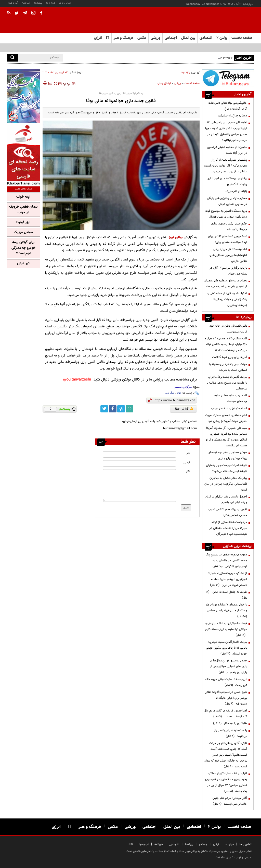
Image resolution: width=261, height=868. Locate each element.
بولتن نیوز (176, 237)
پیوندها (38, 3)
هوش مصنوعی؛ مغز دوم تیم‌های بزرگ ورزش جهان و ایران (227, 455)
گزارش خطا (184, 409)
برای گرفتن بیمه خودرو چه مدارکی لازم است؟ (23, 248)
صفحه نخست (242, 38)
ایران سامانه (224, 858)
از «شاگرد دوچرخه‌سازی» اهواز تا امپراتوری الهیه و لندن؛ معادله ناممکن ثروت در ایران (227, 579)
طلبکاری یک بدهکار (230, 723)
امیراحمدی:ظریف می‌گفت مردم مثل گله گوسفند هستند (225, 714)
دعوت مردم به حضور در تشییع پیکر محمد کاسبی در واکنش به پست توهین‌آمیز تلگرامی (226, 561)
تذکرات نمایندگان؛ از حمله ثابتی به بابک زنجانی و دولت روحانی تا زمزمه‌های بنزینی (227, 299)
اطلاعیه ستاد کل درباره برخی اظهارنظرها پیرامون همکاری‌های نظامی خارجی (228, 255)
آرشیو (216, 844)
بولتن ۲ (222, 38)
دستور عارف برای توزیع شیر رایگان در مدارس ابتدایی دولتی (227, 201)
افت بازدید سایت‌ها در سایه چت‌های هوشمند (231, 399)
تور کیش (23, 264)
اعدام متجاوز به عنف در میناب (229, 408)
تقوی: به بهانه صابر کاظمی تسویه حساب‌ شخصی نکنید (227, 512)
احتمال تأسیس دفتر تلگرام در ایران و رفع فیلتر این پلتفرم (226, 500)
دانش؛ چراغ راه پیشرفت (232, 116)
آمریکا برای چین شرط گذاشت (230, 357)
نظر (188, 472)
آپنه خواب (23, 197)
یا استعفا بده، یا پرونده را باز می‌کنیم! (231, 733)
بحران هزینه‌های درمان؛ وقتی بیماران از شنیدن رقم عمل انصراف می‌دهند (225, 284)
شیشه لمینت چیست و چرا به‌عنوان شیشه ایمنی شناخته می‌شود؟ (226, 468)
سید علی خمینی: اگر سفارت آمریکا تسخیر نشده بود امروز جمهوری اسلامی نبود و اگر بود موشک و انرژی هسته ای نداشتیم (226, 437)
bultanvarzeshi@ (77, 380)
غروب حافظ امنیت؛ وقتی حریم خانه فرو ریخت (226, 682)
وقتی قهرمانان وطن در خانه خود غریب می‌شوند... (228, 329)
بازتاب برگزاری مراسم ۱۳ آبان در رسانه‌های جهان (228, 271)
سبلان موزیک (23, 232)
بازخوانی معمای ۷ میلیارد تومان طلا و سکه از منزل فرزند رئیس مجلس (226, 611)
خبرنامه (26, 3)
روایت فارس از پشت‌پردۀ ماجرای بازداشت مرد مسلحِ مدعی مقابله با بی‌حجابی (227, 383)
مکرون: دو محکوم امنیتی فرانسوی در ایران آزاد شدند (227, 150)
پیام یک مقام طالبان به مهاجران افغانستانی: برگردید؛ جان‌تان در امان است (226, 484)
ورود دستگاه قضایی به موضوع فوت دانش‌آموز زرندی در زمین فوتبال (226, 214)
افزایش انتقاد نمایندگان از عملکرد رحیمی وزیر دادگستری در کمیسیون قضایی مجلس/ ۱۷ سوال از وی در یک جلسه (226, 782)
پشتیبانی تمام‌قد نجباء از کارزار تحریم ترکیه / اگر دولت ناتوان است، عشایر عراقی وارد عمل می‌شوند (225, 166)
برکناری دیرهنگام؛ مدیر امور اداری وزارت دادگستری (227, 181)
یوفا (179, 393)
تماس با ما (65, 3)
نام (188, 454)
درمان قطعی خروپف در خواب (23, 210)
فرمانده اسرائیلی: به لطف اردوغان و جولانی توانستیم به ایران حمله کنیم (226, 629)
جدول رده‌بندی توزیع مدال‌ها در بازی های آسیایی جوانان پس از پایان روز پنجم (228, 667)
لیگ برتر (169, 393)
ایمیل (187, 463)
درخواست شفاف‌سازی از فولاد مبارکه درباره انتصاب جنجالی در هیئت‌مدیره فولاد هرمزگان (228, 528)
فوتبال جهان (164, 83)
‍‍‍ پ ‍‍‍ (67, 84)
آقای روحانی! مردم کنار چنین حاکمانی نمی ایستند (230, 801)
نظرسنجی (174, 844)
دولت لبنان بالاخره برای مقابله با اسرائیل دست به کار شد (228, 367)
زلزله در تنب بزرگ (236, 191)
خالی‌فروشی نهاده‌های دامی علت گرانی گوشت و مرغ (228, 106)
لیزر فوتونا (23, 222)
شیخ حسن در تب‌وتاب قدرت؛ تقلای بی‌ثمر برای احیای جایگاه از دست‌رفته (226, 698)
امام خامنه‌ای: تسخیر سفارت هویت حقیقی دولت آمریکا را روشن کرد (226, 418)
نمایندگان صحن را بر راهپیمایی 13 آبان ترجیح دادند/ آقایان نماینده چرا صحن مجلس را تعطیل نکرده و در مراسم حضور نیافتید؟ (226, 131)
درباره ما (51, 3)
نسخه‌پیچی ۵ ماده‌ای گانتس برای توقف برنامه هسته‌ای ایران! (227, 239)
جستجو (203, 844)
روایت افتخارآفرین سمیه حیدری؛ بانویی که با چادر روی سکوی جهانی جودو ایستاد (226, 648)
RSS (130, 844)
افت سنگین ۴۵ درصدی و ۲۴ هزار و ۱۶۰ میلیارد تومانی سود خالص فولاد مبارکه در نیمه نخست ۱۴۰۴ (226, 344)
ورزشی (178, 83)
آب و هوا (13, 3)
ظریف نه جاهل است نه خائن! (226, 595)
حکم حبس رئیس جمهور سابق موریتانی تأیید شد (229, 227)
